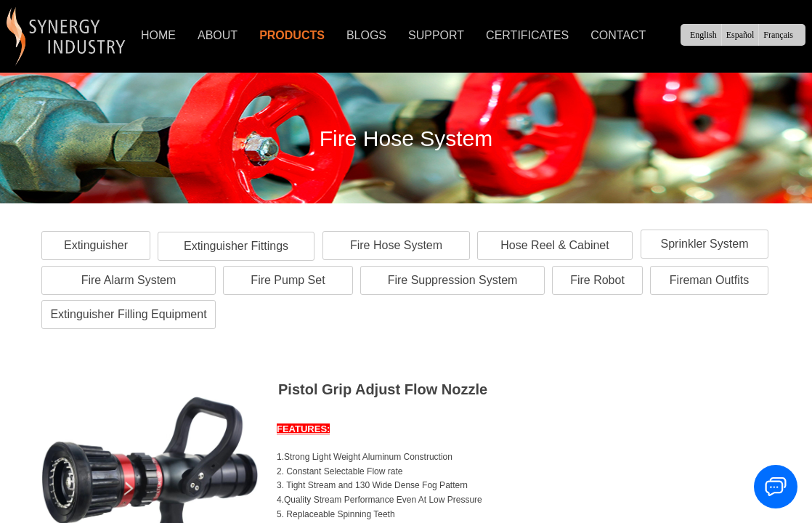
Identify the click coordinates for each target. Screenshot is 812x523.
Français (778, 35)
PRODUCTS (292, 35)
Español (740, 35)
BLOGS (366, 35)
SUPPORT (436, 35)
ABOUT (218, 35)
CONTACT (618, 35)
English (703, 35)
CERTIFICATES (527, 35)
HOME (158, 35)
